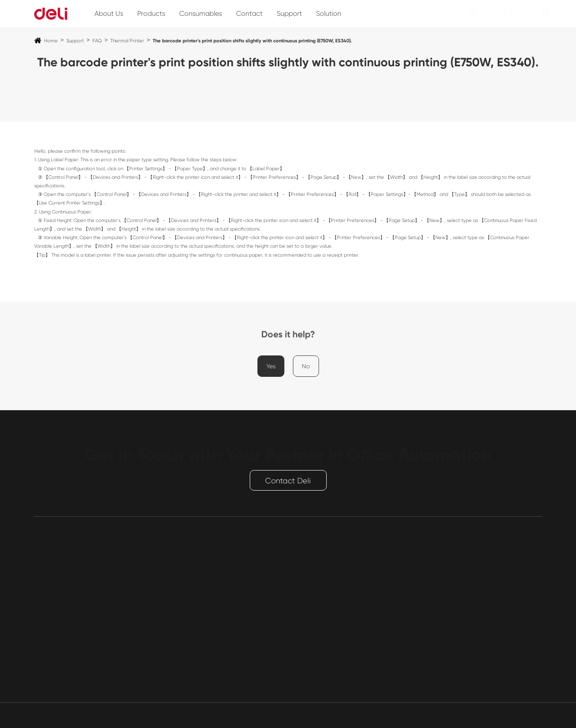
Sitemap (475, 715)
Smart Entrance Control (71, 638)
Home (51, 41)
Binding (46, 679)
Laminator (50, 597)
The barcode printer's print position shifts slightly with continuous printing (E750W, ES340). (252, 41)
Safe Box (48, 611)
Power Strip (52, 625)
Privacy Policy (526, 715)
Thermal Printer (127, 41)
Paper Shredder (58, 584)
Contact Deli (288, 481)
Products (151, 13)
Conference (52, 666)
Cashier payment (61, 652)
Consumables (201, 13)
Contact (249, 13)
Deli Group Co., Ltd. (99, 715)
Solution (329, 13)
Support (289, 13)
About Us (109, 13)
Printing (46, 570)
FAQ (97, 41)
